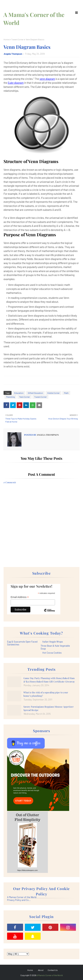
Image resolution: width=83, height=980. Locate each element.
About (41, 970)
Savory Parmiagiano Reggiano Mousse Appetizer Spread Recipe (49, 708)
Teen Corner (24, 397)
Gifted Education (35, 393)
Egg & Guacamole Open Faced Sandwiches (22, 643)
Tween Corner (17, 39)
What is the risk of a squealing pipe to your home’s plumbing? (46, 694)
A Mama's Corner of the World (50, 975)
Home (6, 39)
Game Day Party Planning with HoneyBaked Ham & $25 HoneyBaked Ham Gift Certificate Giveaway (49, 680)
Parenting (10, 397)
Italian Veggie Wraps (53, 642)
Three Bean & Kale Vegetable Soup (55, 647)
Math (66, 393)
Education (19, 393)
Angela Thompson (13, 54)
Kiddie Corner (53, 393)
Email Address (20, 597)
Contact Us (53, 970)
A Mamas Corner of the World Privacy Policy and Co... (22, 899)
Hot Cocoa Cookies (52, 653)
